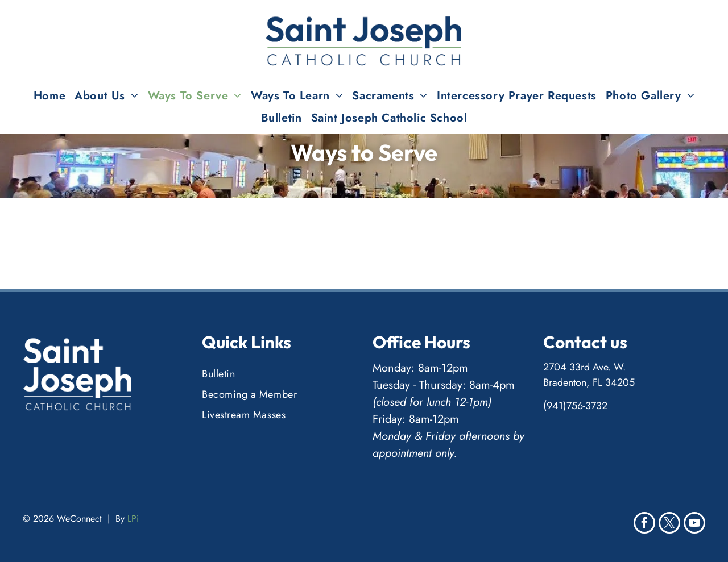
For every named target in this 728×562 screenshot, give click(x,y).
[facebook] (644, 524)
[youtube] (694, 524)
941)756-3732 (577, 406)
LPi (133, 519)
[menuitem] (49, 96)
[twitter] (669, 524)
